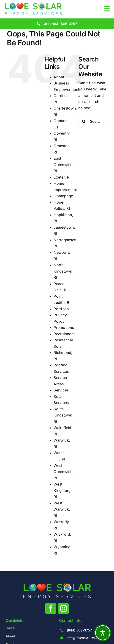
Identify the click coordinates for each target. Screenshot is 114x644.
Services (61, 390)
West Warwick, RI (62, 509)
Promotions (64, 327)
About (59, 77)
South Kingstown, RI (63, 415)
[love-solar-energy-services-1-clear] (33, 4)
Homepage (63, 196)
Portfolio (61, 309)
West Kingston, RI (62, 490)
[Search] (84, 121)
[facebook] (51, 608)
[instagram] (63, 608)
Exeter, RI (62, 177)
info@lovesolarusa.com (85, 638)
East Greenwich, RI (64, 165)
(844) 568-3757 (79, 630)
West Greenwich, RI (64, 472)
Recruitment (64, 334)
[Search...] (93, 121)
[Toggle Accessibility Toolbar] (103, 633)
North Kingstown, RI (63, 271)
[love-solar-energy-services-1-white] (57, 585)
